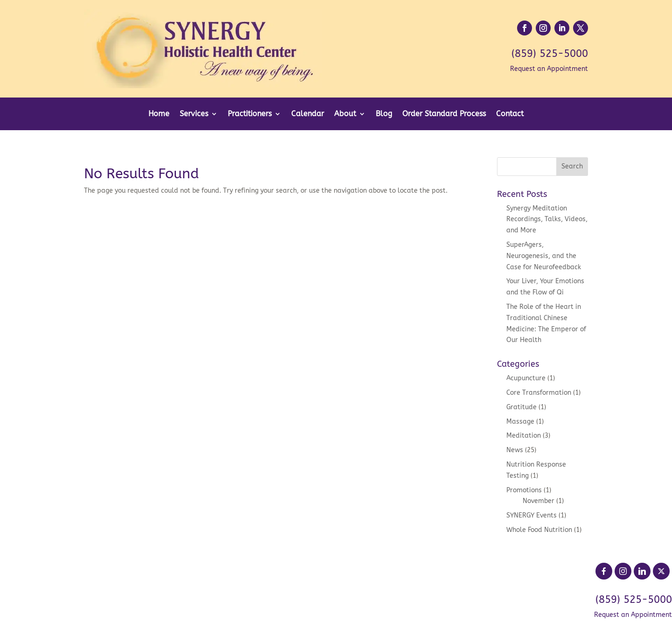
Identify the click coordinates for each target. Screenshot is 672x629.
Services (194, 114)
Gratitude (521, 407)
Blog (384, 114)
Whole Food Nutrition (539, 530)
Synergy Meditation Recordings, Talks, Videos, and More (547, 220)
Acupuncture (526, 378)
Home (159, 114)
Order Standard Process (444, 114)
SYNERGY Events (532, 515)
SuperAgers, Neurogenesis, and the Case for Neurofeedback (544, 256)
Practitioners (250, 114)
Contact (510, 114)
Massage (520, 422)
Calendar (308, 114)
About (345, 114)
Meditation (524, 436)
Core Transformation (539, 393)
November (539, 501)
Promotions (524, 490)
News (515, 450)
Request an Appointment (549, 69)
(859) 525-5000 (550, 54)
